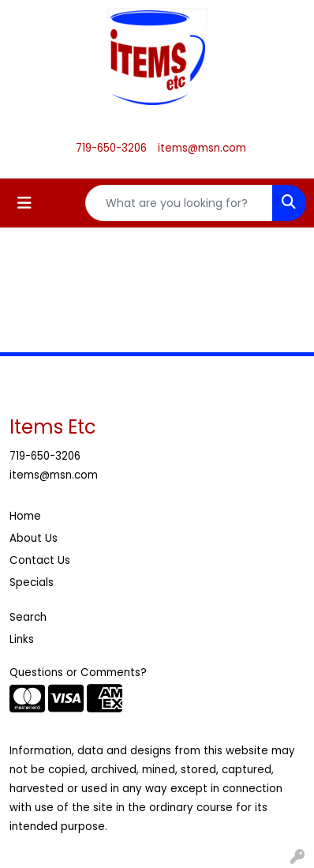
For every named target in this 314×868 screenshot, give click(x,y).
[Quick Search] (179, 203)
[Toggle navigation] (24, 203)
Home (25, 516)
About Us (34, 538)
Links (22, 639)
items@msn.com (202, 148)
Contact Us (40, 560)
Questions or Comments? (78, 673)
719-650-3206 (111, 148)
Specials (32, 582)
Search (28, 617)
